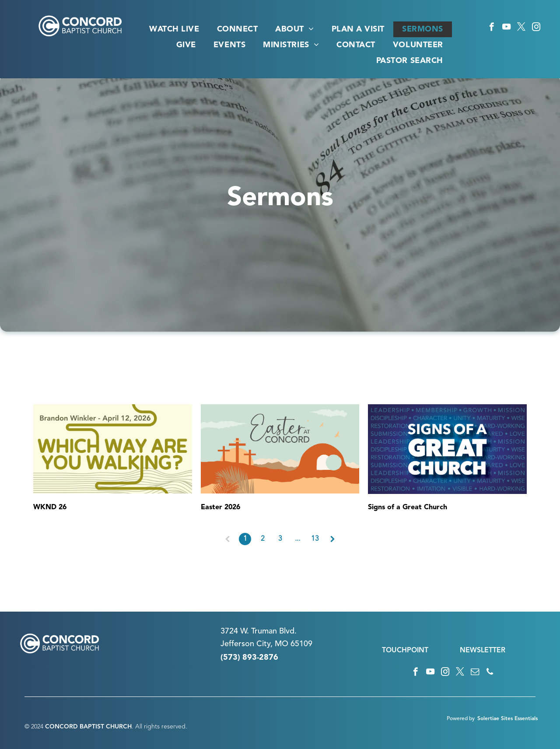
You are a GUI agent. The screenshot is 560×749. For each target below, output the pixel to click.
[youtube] (506, 28)
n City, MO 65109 (281, 644)
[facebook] (492, 28)
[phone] (490, 673)
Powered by (461, 719)
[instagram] (536, 28)
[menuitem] (174, 29)
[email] (475, 673)
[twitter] (521, 28)
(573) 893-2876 (249, 658)
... (297, 539)
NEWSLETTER (483, 651)
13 (315, 539)
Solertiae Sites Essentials (507, 719)
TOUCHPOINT (405, 651)
